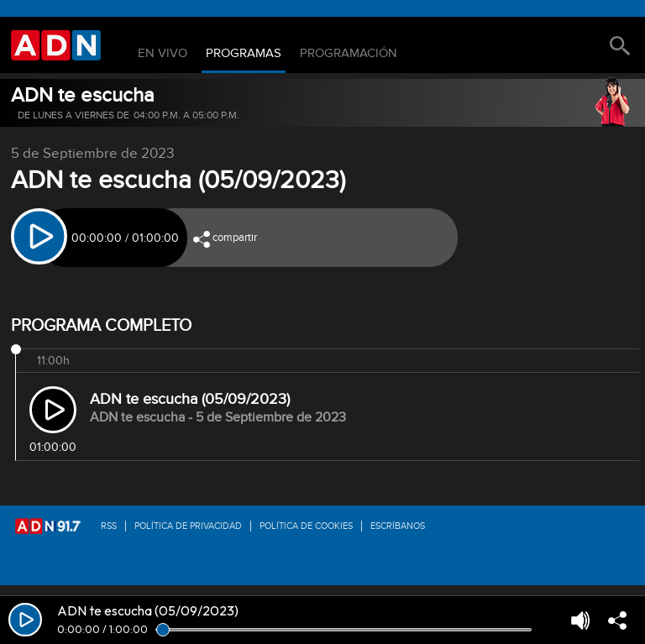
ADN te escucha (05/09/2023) (190, 399)
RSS (109, 526)
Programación (349, 54)
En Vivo (163, 54)
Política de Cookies (306, 526)
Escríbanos (398, 526)
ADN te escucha (83, 95)
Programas (244, 54)
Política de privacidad (188, 526)
